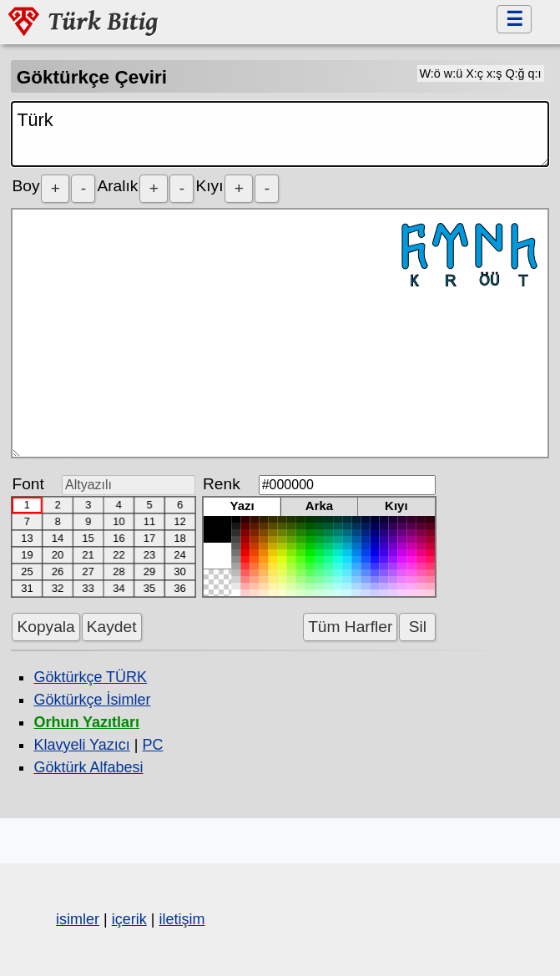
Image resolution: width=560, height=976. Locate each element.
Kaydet (112, 627)
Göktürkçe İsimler (92, 700)
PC (152, 745)
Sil (417, 627)
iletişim (182, 919)
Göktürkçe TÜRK (90, 677)
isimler (78, 919)
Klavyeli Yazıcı (81, 745)
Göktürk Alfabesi (88, 767)
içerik (129, 919)
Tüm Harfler (350, 627)
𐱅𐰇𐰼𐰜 (280, 333)
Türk (280, 134)
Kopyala (45, 627)
